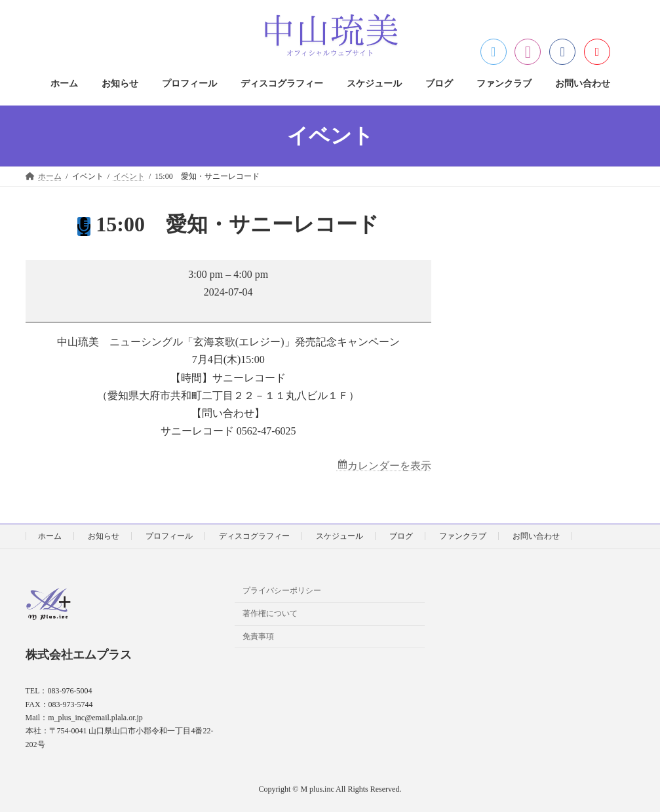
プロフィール (169, 536)
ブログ (401, 536)
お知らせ (104, 536)
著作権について (270, 614)
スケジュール (340, 536)
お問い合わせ (536, 536)
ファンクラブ (463, 536)
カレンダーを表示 (389, 466)
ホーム (50, 536)
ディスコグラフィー (254, 536)
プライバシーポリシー (282, 591)
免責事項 (258, 636)
